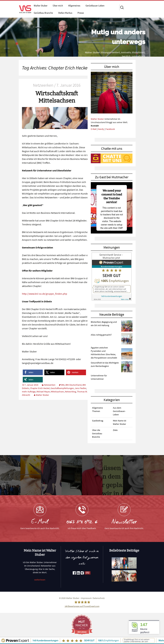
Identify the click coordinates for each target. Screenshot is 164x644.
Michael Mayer (43, 392)
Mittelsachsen (57, 392)
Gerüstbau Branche (43, 13)
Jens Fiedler (80, 388)
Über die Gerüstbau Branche (97, 433)
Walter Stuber (41, 6)
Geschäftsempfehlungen (62, 388)
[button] (33, 372)
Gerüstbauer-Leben (95, 6)
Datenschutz (99, 598)
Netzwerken (50, 385)
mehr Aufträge (29, 392)
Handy (101, 129)
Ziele (115, 430)
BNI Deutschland (74, 385)
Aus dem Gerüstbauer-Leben (119, 411)
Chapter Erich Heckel (40, 388)
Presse (81, 13)
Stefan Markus (65, 13)
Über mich (58, 6)
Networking (70, 392)
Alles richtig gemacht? (101, 335)
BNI (63, 385)
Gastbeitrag (98, 421)
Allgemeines (74, 6)
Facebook (110, 129)
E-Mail (94, 129)
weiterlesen (40, 580)
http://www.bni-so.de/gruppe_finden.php (45, 294)
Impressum (86, 598)
